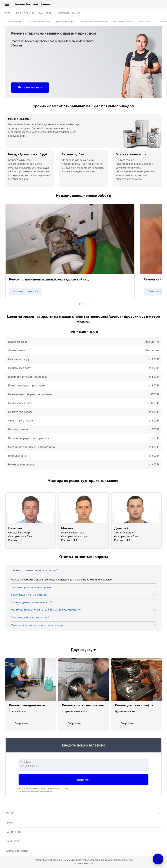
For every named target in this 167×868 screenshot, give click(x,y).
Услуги (10, 813)
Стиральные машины (39, 21)
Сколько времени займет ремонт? (33, 587)
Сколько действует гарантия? (30, 618)
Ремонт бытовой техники (33, 4)
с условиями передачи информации (35, 791)
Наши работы (25, 13)
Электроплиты (146, 21)
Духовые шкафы (65, 21)
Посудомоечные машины (94, 21)
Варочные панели (123, 21)
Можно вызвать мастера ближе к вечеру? (38, 625)
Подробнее (21, 723)
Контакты (46, 13)
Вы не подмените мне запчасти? (32, 602)
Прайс (7, 13)
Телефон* (26, 762)
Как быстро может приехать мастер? (34, 570)
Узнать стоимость (26, 291)
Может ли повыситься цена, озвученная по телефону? (46, 610)
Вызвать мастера (30, 87)
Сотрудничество (69, 13)
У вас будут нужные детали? (29, 595)
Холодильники (13, 21)
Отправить (83, 780)
